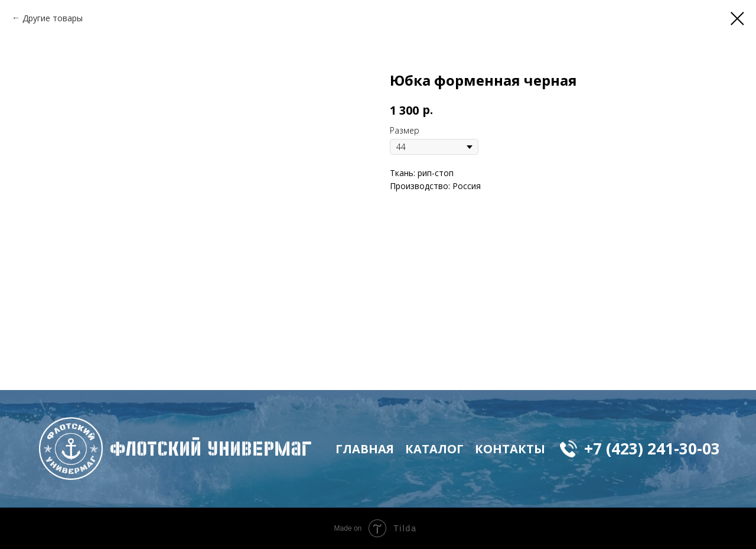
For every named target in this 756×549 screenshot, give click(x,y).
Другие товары (53, 18)
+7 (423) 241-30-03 (652, 449)
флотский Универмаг (211, 449)
